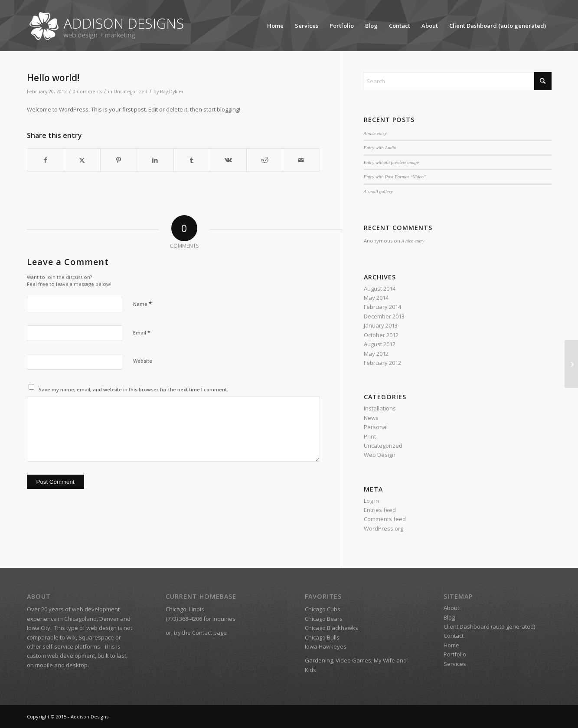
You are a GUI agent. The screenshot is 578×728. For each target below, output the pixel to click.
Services (307, 26)
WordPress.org (384, 528)
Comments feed (385, 519)
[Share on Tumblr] (192, 160)
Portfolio (342, 26)
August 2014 (380, 289)
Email (142, 332)
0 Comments (87, 92)
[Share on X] (82, 160)
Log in (371, 501)
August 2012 (380, 344)
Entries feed (380, 510)
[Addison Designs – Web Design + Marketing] (109, 26)
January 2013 (381, 325)
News (371, 418)
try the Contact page (200, 633)
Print (370, 436)
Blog (371, 26)
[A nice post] (571, 364)
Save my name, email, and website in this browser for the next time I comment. (133, 389)
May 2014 (376, 298)
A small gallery (378, 191)
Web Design (380, 455)
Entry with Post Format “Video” (395, 177)
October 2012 (381, 335)
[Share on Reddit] (265, 160)
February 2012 (382, 363)
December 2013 (384, 316)
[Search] (458, 81)
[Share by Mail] (301, 160)
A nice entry (375, 133)
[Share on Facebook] (46, 160)
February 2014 (382, 307)
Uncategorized (131, 92)
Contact (400, 26)
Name (142, 304)
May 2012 (376, 354)
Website (143, 361)
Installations (380, 408)
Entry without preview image (392, 162)
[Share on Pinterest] (119, 160)
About (430, 26)
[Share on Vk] (228, 160)
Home (275, 26)
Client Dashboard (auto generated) (498, 26)
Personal (376, 427)
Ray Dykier (172, 92)
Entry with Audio (380, 148)
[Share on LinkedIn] (155, 160)
